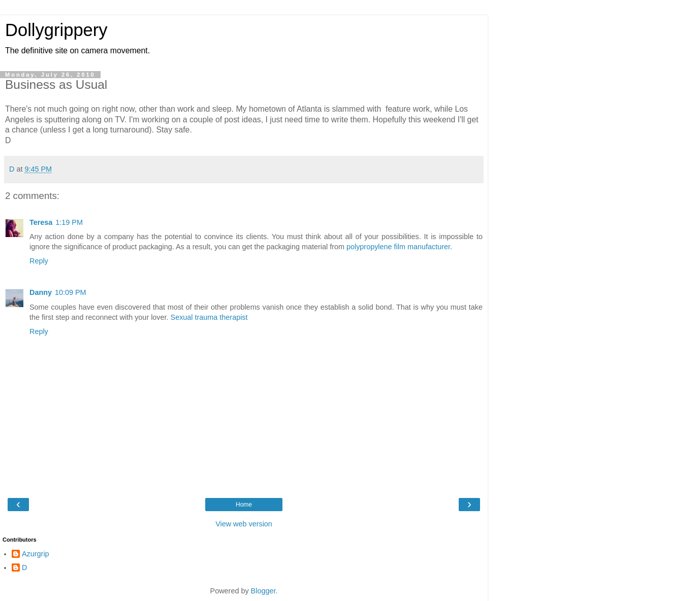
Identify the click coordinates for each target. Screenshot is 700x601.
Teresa (41, 222)
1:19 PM (69, 222)
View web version (244, 524)
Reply (39, 261)
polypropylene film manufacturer (398, 247)
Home (244, 505)
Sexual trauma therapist (209, 317)
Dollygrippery (56, 30)
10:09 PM (71, 292)
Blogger (263, 591)
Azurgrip (36, 554)
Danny (41, 292)
